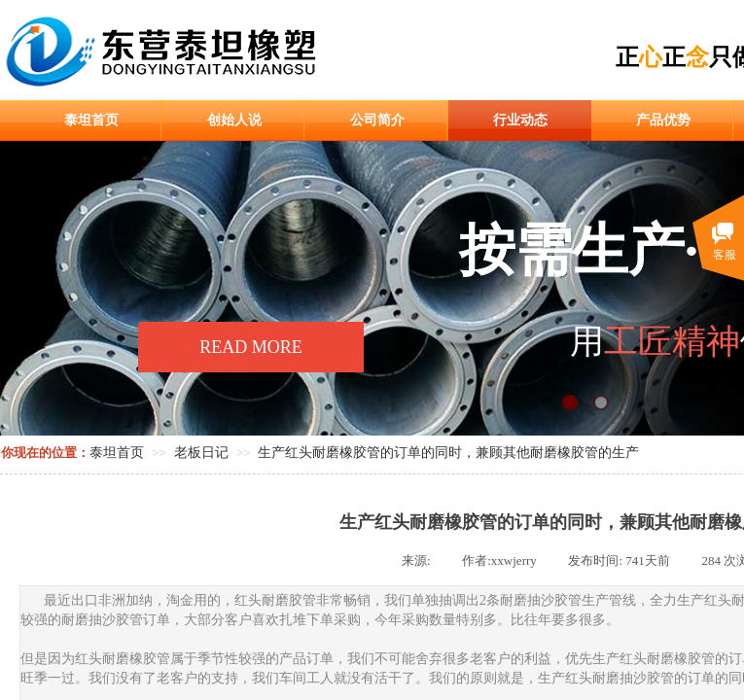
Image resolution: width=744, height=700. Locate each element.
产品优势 (663, 120)
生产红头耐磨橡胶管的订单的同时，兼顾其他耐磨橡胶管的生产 (448, 453)
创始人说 (234, 120)
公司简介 (377, 120)
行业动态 (520, 120)
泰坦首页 (91, 120)
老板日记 (201, 453)
